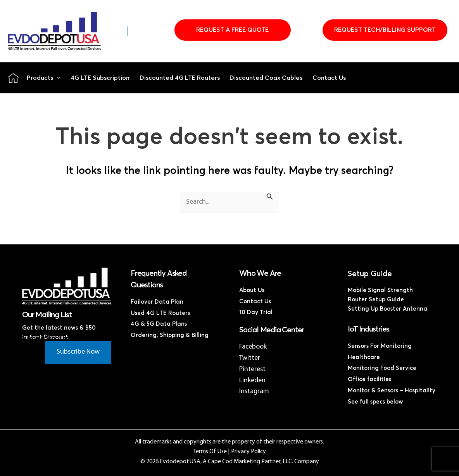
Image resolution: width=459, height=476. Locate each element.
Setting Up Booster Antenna (387, 309)
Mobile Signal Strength (380, 290)
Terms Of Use (210, 452)
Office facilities (369, 379)
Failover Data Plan (157, 302)
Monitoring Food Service (382, 368)
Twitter (250, 358)
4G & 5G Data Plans (159, 324)
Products (44, 78)
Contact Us (329, 78)
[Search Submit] (270, 198)
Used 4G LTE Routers (160, 313)
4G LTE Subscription (100, 78)
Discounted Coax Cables (266, 78)
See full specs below (375, 402)
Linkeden (252, 381)
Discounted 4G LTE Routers (180, 78)
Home (13, 78)
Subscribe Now (78, 352)
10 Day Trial (256, 312)
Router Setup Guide (376, 300)
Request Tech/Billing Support (385, 30)
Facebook (253, 347)
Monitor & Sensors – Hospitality (392, 391)
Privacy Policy (248, 452)
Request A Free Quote (232, 30)
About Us (252, 290)
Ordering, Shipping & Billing (170, 335)
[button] (57, 78)
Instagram (254, 391)
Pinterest (252, 369)
